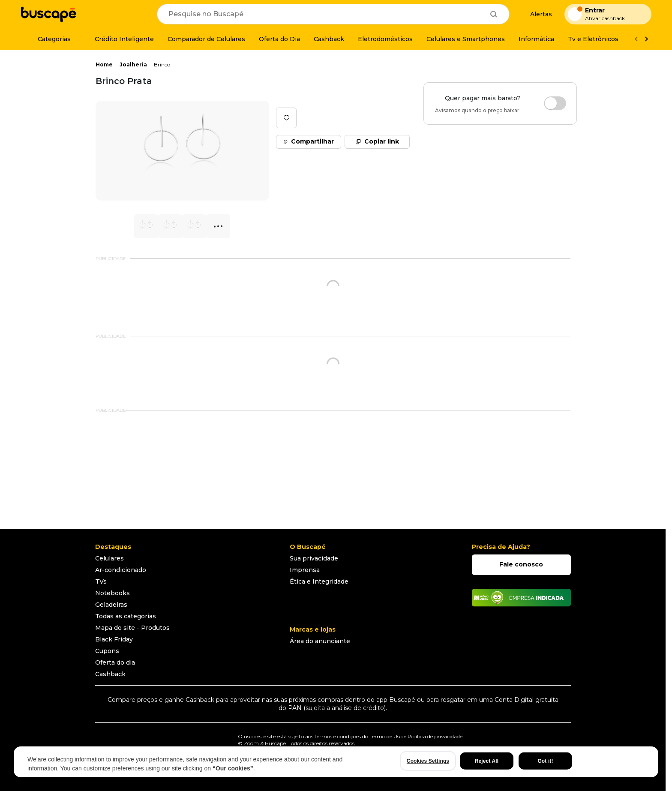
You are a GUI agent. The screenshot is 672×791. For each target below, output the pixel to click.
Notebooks (112, 593)
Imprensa (305, 570)
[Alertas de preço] (537, 14)
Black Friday (114, 639)
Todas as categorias (126, 616)
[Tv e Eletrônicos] (593, 39)
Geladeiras (111, 605)
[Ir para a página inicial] (48, 14)
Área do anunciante (320, 641)
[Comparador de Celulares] (206, 39)
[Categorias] (49, 39)
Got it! (545, 761)
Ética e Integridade (319, 581)
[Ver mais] (646, 39)
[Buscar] (494, 14)
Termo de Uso (386, 736)
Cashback (110, 674)
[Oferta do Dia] (279, 39)
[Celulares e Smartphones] (466, 39)
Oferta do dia (115, 662)
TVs (101, 581)
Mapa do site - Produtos (132, 628)
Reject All (487, 761)
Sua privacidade (314, 558)
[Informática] (536, 39)
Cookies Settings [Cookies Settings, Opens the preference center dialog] (428, 761)
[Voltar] (636, 39)
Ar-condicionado (121, 570)
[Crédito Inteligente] (119, 39)
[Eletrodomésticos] (385, 39)
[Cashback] (329, 39)
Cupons (107, 651)
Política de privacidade (435, 736)
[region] (336, 762)
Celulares (109, 558)
